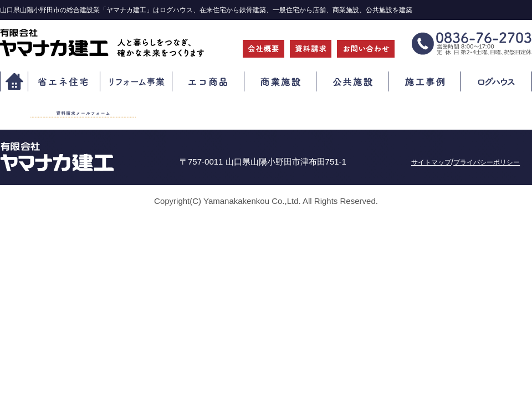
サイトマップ (431, 162)
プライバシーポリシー (487, 162)
